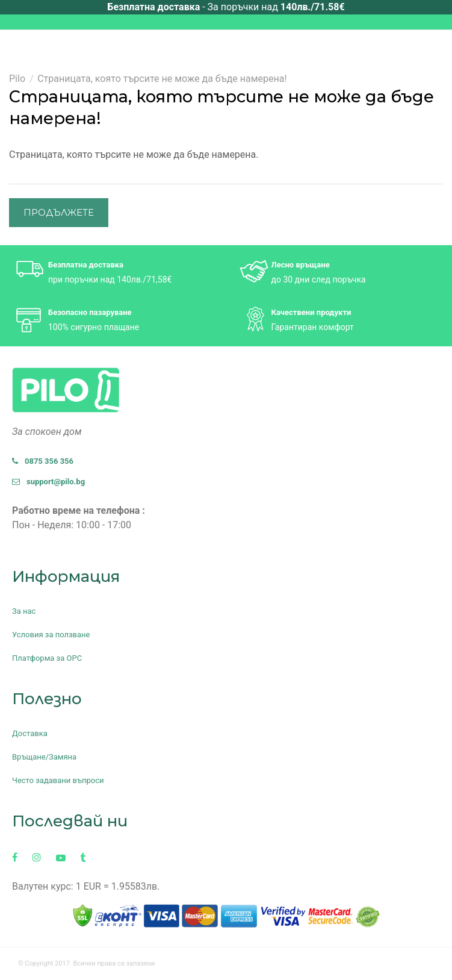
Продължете (59, 212)
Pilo (17, 79)
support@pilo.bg (48, 482)
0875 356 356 (43, 461)
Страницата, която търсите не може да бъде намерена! (162, 79)
